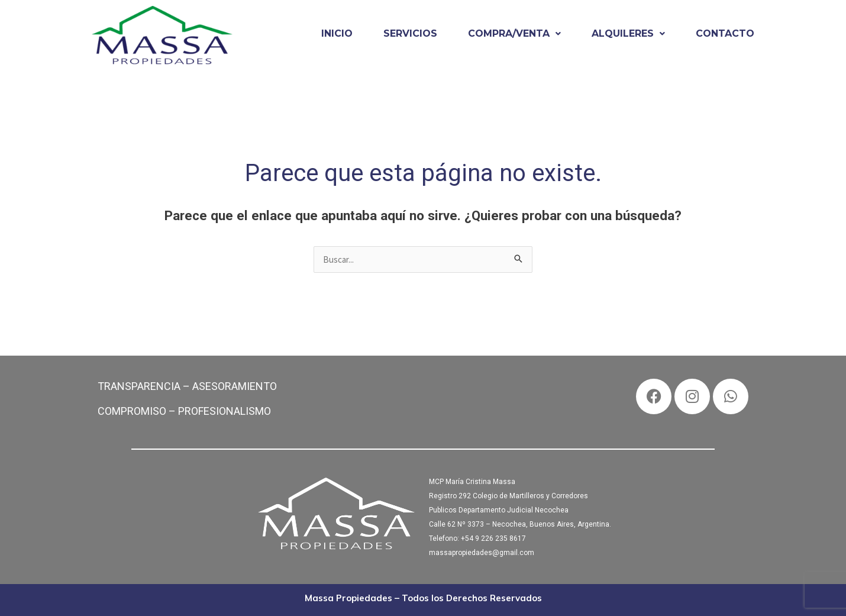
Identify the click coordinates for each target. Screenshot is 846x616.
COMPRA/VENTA (514, 33)
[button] (514, 34)
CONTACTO (725, 33)
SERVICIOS (410, 33)
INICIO (337, 33)
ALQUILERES (628, 33)
